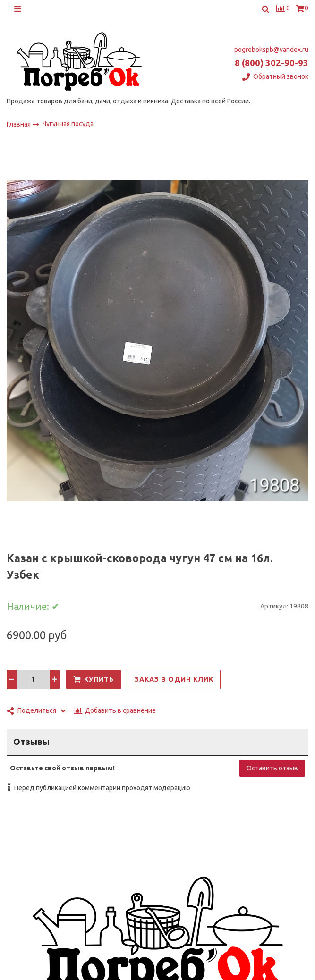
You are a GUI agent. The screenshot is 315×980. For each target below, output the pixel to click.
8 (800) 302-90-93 (272, 63)
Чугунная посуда (68, 124)
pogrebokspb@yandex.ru (271, 50)
